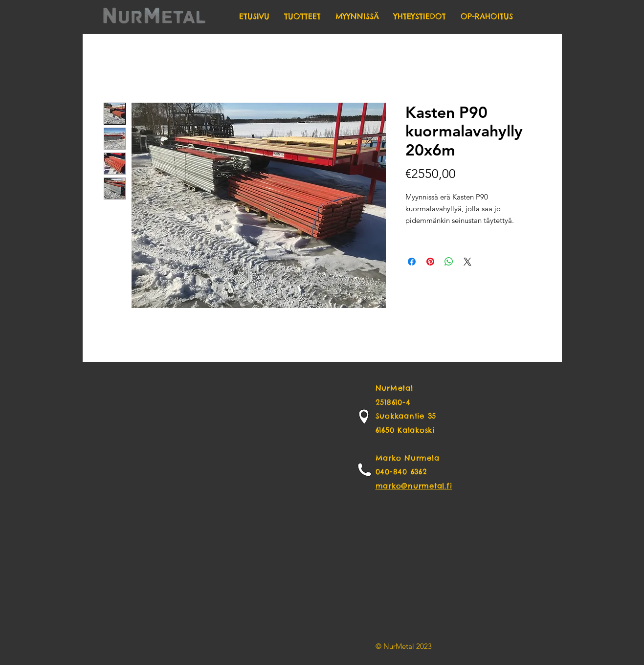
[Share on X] (467, 262)
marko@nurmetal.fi (414, 486)
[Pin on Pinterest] (430, 262)
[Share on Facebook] (412, 262)
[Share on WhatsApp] (449, 262)
